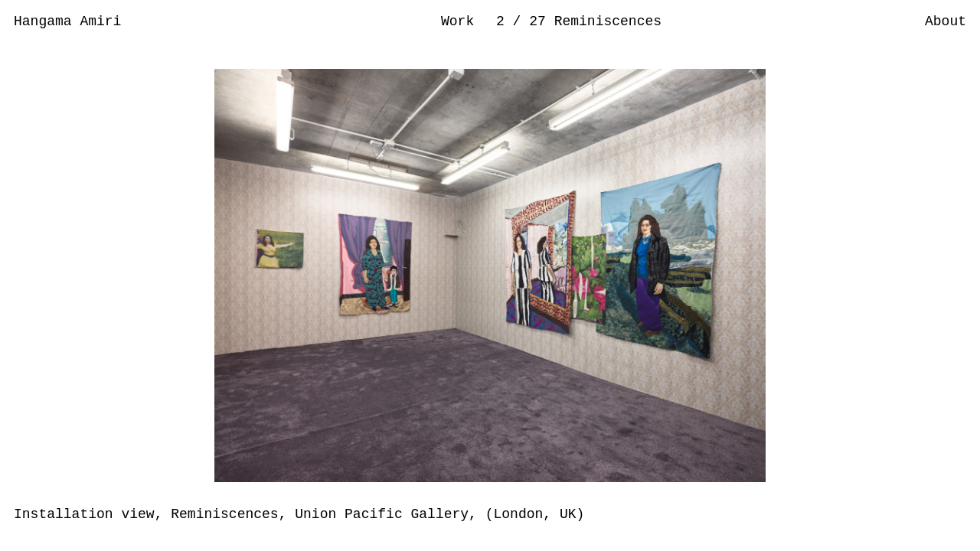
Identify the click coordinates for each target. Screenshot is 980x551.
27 (541, 21)
